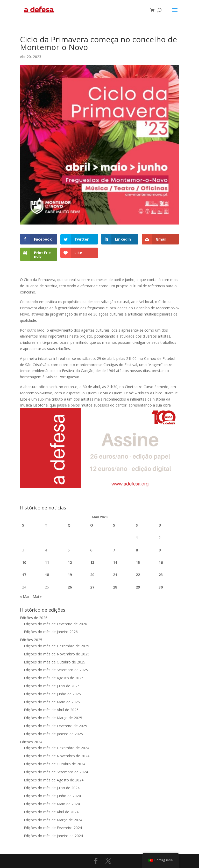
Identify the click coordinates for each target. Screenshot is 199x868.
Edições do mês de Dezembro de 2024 (56, 748)
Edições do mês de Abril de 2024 (51, 812)
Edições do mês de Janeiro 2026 (51, 632)
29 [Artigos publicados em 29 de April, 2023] (138, 587)
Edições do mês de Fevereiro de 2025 (55, 726)
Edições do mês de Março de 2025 (53, 718)
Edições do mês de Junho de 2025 (52, 694)
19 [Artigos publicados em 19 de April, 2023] (70, 575)
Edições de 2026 (34, 618)
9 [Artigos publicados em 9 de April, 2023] (160, 550)
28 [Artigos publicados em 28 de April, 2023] (115, 587)
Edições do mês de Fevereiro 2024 (53, 828)
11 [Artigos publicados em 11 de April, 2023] (47, 562)
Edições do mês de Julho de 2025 (52, 686)
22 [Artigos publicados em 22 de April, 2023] (138, 575)
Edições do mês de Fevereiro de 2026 (55, 624)
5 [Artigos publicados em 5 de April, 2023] (69, 550)
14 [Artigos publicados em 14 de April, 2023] (115, 562)
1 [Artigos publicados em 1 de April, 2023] (137, 538)
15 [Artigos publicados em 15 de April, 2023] (138, 562)
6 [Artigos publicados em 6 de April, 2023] (91, 550)
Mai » (37, 596)
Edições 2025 (31, 640)
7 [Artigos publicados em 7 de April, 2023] (114, 550)
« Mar (25, 596)
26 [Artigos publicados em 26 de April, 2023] (70, 587)
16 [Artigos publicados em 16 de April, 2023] (161, 562)
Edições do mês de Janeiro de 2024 (53, 836)
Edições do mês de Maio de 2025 (52, 702)
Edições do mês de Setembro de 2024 (56, 772)
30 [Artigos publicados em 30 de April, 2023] (161, 587)
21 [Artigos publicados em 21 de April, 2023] (115, 575)
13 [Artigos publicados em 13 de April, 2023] (92, 562)
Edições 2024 (31, 742)
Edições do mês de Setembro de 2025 (56, 670)
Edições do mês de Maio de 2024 (52, 804)
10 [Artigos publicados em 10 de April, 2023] (24, 562)
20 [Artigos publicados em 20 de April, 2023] (92, 575)
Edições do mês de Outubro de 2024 (55, 764)
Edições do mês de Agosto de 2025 (54, 678)
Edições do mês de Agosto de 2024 (54, 780)
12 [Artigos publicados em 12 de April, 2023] (70, 562)
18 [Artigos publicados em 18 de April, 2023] (47, 575)
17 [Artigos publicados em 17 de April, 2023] (24, 575)
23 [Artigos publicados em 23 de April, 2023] (161, 575)
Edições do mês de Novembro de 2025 (57, 654)
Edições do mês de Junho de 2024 (52, 796)
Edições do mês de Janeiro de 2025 (53, 734)
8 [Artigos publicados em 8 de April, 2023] (137, 550)
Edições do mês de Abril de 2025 (51, 710)
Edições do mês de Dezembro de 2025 (56, 646)
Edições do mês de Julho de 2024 (52, 788)
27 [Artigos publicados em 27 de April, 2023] (92, 587)
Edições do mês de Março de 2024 (53, 820)
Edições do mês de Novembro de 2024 (57, 756)
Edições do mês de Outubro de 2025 (55, 662)
